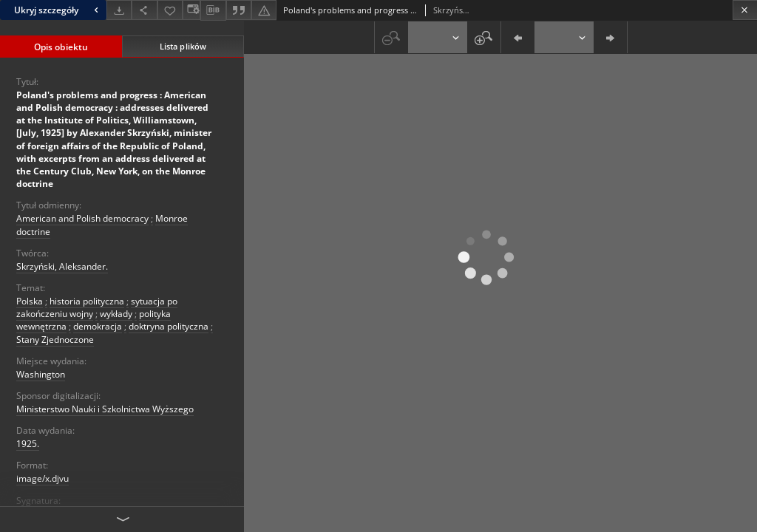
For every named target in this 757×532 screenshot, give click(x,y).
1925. (28, 444)
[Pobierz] (119, 10)
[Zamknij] (745, 10)
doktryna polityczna (169, 326)
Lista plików (183, 46)
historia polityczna (87, 301)
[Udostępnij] (144, 10)
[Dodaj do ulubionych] (170, 10)
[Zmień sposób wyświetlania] (191, 10)
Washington (41, 374)
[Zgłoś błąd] (264, 10)
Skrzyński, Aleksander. (62, 266)
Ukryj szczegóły (58, 10)
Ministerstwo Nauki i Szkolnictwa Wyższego (105, 409)
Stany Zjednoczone (55, 340)
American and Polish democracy (82, 218)
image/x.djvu (43, 478)
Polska (30, 301)
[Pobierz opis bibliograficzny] (213, 10)
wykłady (116, 314)
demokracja (98, 326)
